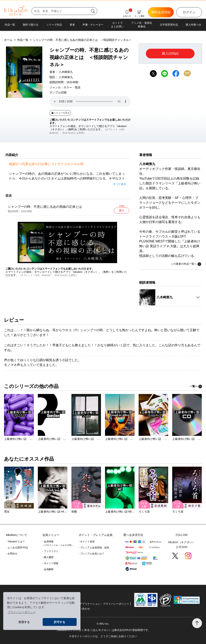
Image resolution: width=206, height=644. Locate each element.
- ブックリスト (50, 551)
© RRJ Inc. (103, 624)
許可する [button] (60, 622)
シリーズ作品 (54, 25)
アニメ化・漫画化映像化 (142, 25)
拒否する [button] (24, 622)
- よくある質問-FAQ (17, 548)
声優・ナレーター (93, 25)
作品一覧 (10, 25)
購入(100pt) (170, 53)
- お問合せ (12, 554)
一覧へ (196, 386)
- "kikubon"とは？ (16, 542)
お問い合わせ (82, 609)
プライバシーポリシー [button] (22, 612)
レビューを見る (60, 113)
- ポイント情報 (50, 563)
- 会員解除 (48, 569)
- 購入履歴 (48, 557)
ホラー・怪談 (72, 87)
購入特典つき (194, 25)
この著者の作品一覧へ (186, 264)
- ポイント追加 (87, 542)
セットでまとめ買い (117, 25)
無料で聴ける (31, 25)
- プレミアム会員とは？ (91, 554)
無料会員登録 (161, 12)
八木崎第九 (66, 72)
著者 (72, 25)
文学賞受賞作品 (169, 25)
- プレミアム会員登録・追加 (94, 548)
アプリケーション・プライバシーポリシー (104, 604)
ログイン (189, 12)
